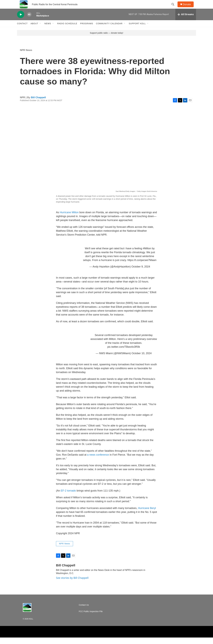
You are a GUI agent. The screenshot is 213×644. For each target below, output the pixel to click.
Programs (87, 30)
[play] (21, 21)
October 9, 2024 (141, 273)
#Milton (147, 255)
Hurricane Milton (69, 219)
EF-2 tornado (68, 497)
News (48, 30)
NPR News (26, 57)
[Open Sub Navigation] (40, 30)
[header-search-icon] (174, 8)
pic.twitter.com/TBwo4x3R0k (124, 353)
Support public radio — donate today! (106, 39)
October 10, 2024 (142, 360)
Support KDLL (137, 30)
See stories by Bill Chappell (72, 584)
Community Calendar (109, 30)
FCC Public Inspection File (91, 618)
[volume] (29, 21)
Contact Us (84, 611)
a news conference (98, 461)
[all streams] (186, 21)
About (34, 30)
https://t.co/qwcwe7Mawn (142, 267)
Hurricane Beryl (147, 515)
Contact (22, 30)
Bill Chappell (38, 104)
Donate (189, 8)
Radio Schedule (67, 30)
